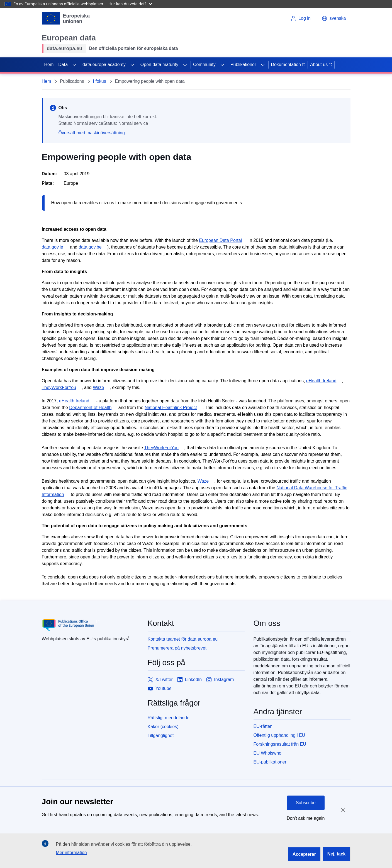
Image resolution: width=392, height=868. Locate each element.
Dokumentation (288, 65)
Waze (98, 387)
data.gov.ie (53, 247)
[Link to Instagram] (220, 680)
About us (321, 65)
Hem (49, 65)
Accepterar (304, 854)
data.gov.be (90, 247)
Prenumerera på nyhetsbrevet (177, 648)
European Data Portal (220, 240)
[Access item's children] (74, 65)
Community (204, 65)
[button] (334, 18)
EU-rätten (263, 726)
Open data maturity (159, 65)
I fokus (100, 81)
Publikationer (243, 65)
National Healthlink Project (171, 408)
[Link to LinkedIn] (190, 680)
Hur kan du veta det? (130, 4)
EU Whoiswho (267, 753)
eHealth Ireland (321, 381)
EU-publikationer (270, 762)
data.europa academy (104, 65)
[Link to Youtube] (160, 689)
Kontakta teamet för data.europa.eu (183, 639)
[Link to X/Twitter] (160, 680)
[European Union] (66, 18)
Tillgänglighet (161, 736)
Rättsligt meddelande (169, 718)
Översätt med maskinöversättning (92, 133)
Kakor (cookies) (163, 727)
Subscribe (306, 803)
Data (63, 65)
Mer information (71, 853)
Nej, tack (337, 854)
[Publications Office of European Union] (90, 625)
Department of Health (90, 408)
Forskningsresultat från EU (280, 744)
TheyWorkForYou (59, 387)
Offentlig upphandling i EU (279, 735)
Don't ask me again (306, 818)
